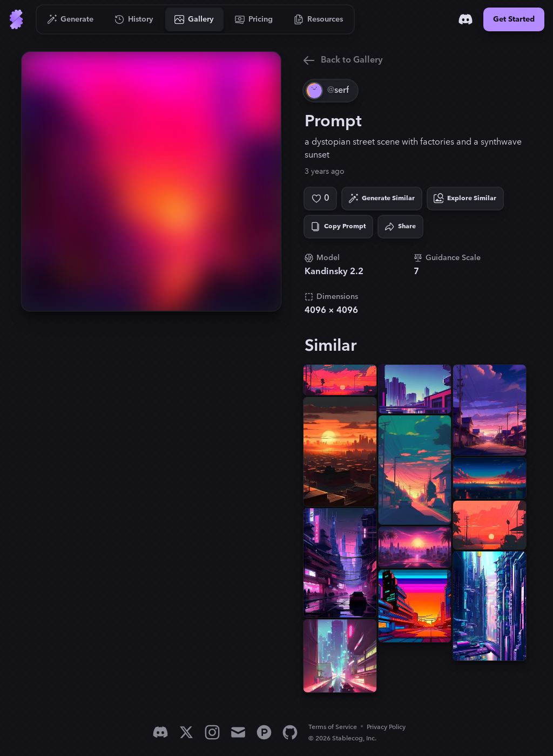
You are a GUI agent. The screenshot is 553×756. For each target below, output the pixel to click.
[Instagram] (212, 732)
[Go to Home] (16, 19)
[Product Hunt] (264, 732)
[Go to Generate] (70, 19)
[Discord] (466, 19)
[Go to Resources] (319, 19)
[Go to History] (134, 19)
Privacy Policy (386, 727)
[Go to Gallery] (194, 19)
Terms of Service (333, 727)
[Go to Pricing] (254, 19)
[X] (186, 732)
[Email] (238, 732)
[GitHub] (290, 732)
